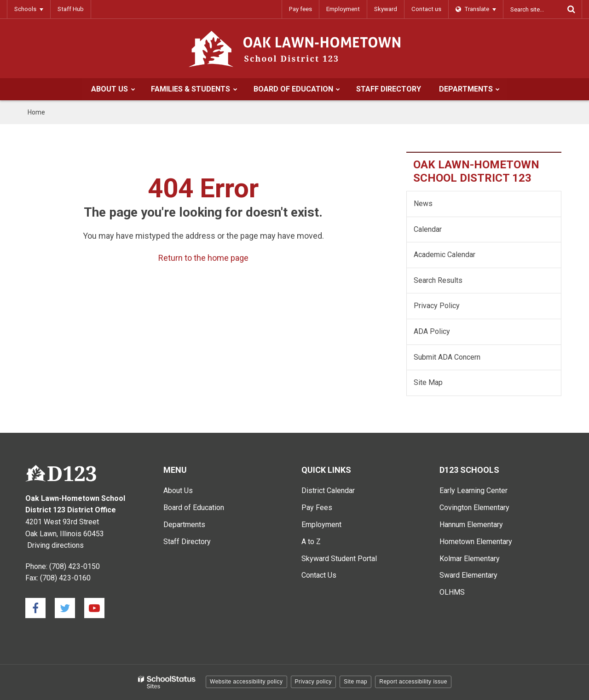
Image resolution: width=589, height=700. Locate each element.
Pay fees (303, 9)
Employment (345, 9)
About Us (178, 491)
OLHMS (452, 592)
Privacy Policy (437, 306)
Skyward (387, 9)
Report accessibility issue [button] (413, 682)
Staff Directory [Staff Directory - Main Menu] (187, 542)
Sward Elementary (468, 575)
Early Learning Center (474, 491)
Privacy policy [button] (313, 682)
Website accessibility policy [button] (246, 682)
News (423, 204)
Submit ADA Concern (447, 357)
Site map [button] (355, 682)
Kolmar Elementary (470, 559)
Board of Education (194, 508)
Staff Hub (70, 9)
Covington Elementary (474, 508)
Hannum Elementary (471, 525)
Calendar (428, 229)
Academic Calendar (445, 255)
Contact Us (319, 575)
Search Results (438, 280)
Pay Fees (317, 508)
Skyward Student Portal (339, 559)
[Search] (571, 9)
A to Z (311, 542)
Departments (184, 525)
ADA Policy (432, 331)
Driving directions (55, 545)
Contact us (427, 9)
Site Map (428, 382)
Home (36, 112)
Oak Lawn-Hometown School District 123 (476, 171)
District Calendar (328, 491)
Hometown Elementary (476, 542)
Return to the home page (203, 258)
